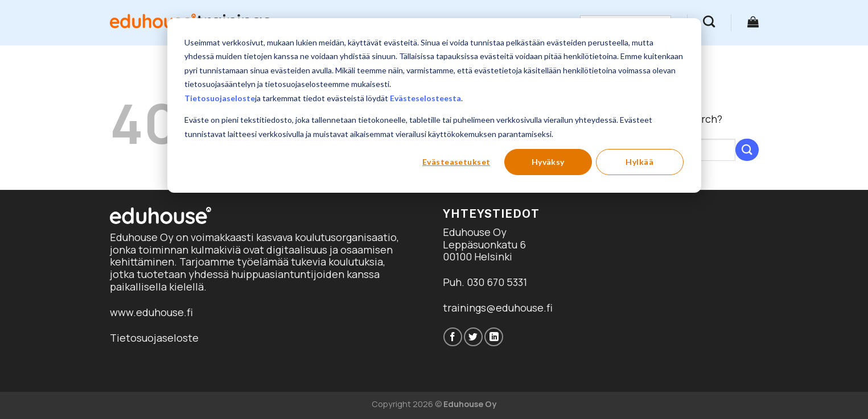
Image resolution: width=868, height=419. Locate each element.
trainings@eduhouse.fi (498, 308)
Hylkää (639, 162)
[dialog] (434, 105)
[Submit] (747, 150)
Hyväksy (548, 162)
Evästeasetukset (456, 162)
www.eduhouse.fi (151, 312)
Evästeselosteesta (425, 98)
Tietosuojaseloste (220, 98)
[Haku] (709, 21)
